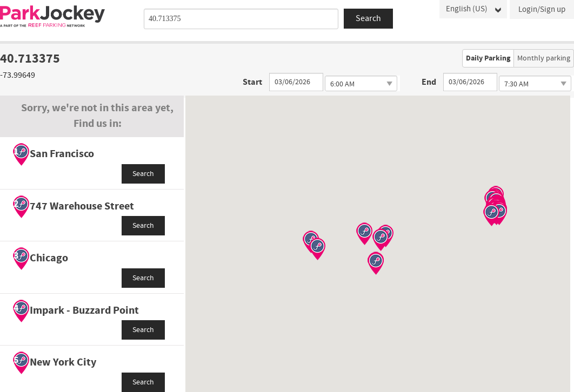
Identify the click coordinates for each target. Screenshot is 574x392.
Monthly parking (544, 58)
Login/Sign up (542, 9)
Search (143, 174)
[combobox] (241, 19)
